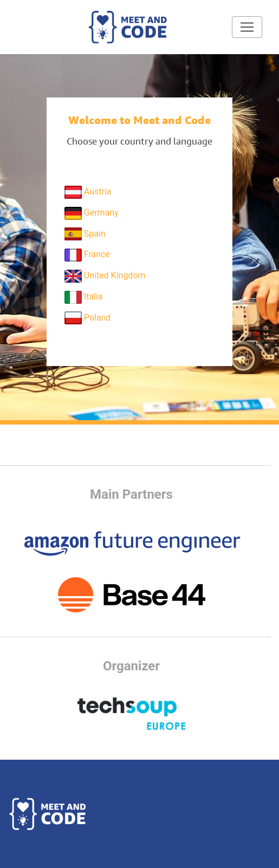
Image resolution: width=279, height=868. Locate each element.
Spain (85, 234)
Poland (88, 318)
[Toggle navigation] (247, 27)
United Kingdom (105, 276)
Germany (92, 213)
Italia (84, 297)
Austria (88, 192)
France (87, 255)
